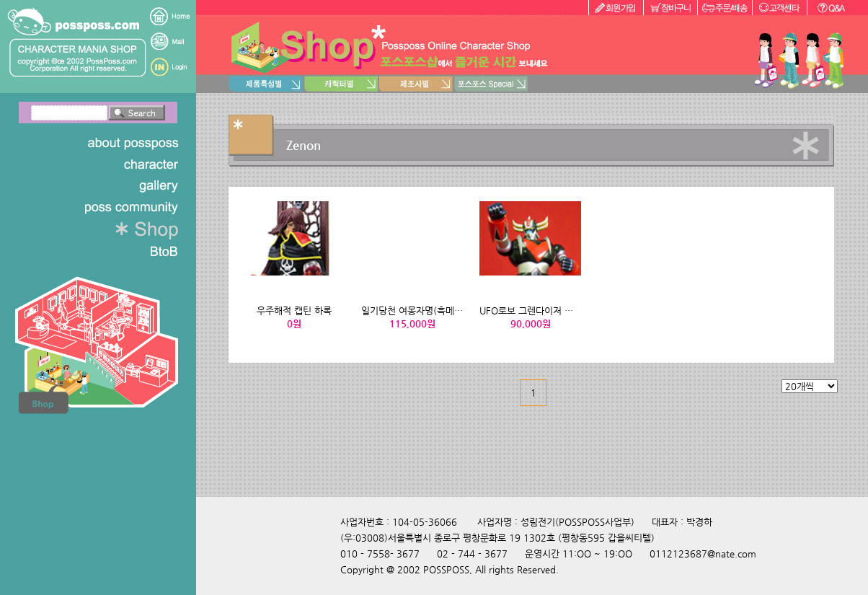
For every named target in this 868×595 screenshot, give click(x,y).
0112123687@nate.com (703, 554)
